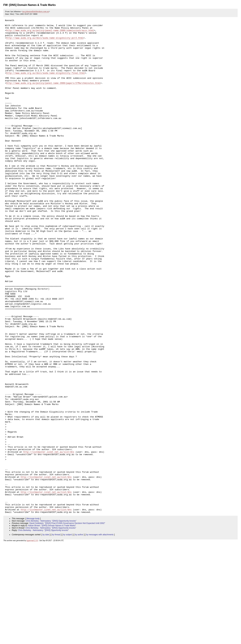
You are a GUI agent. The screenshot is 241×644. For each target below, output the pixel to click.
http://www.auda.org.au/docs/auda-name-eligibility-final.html (46, 84)
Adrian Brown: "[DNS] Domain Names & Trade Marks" (52, 624)
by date (46, 633)
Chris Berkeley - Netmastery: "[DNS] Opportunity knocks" (51, 620)
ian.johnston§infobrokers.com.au (35, 12)
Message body (33, 617)
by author (79, 633)
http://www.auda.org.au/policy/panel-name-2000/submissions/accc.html (50, 33)
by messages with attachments (100, 633)
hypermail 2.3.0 (32, 639)
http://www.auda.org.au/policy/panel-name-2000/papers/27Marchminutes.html (53, 96)
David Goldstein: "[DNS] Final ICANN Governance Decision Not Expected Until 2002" (67, 622)
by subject (68, 633)
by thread (56, 633)
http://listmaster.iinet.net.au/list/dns (49, 539)
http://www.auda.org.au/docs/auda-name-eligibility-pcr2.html (45, 42)
